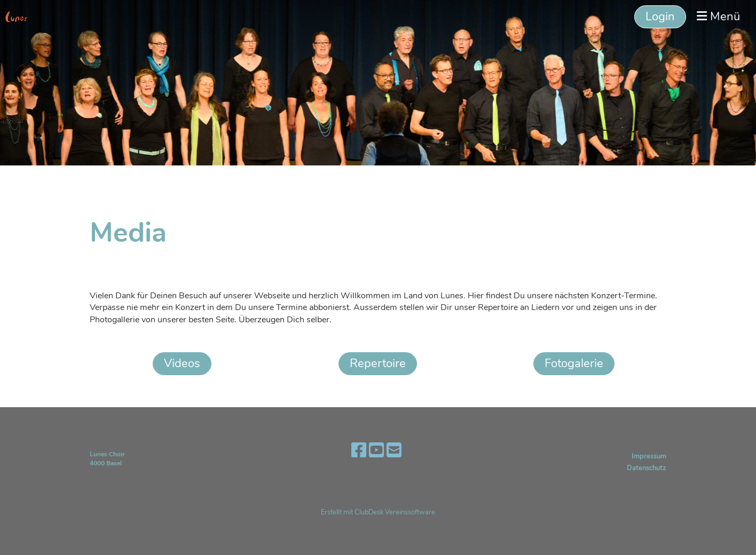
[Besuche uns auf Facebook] (359, 451)
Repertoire (378, 363)
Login (660, 17)
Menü (718, 17)
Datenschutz (647, 468)
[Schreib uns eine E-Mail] (394, 451)
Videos (182, 363)
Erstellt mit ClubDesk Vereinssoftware (378, 512)
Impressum (649, 456)
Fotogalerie (574, 363)
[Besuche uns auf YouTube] (376, 451)
